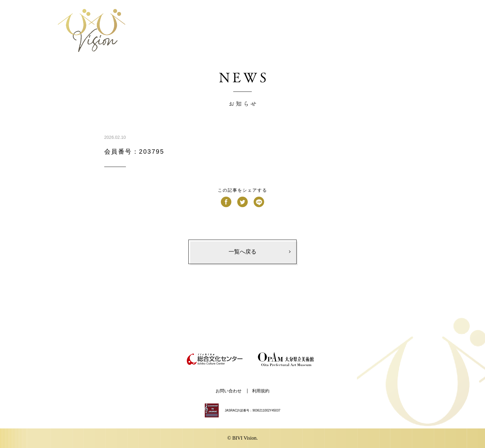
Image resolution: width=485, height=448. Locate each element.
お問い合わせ (229, 391)
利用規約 (261, 391)
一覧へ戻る (242, 252)
